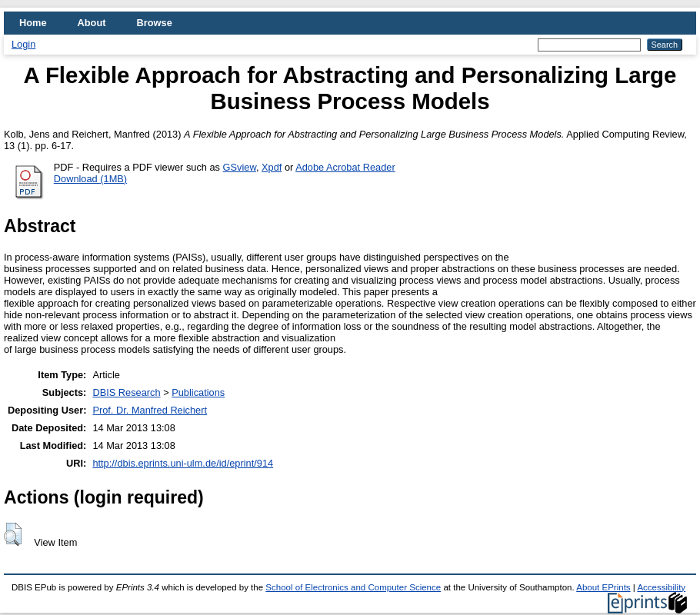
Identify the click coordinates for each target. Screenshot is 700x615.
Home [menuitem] (33, 23)
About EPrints (603, 587)
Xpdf (272, 167)
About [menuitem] (92, 23)
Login (23, 44)
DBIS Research (126, 392)
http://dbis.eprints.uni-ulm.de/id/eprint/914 (183, 463)
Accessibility (661, 587)
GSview (240, 167)
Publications (198, 392)
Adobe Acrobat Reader (345, 167)
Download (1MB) (90, 179)
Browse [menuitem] (155, 23)
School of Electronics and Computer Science (353, 587)
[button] (13, 534)
